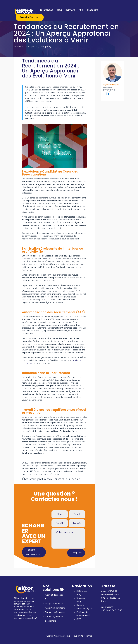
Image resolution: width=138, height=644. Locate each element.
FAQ (81, 11)
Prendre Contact (30, 18)
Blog (59, 11)
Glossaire (92, 11)
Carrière (70, 11)
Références (46, 11)
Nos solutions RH (24, 11)
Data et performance (55, 612)
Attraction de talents (55, 608)
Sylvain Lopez (24, 47)
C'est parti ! (76, 553)
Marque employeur (54, 604)
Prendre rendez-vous (32, 552)
